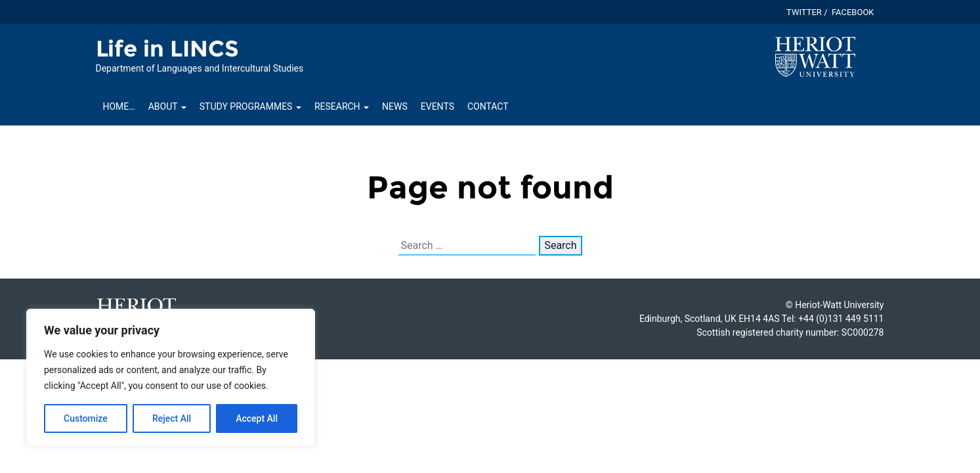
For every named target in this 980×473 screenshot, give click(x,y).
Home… (119, 106)
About (167, 106)
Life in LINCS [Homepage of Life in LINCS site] (167, 49)
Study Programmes (250, 106)
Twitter (804, 12)
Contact (488, 106)
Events (437, 106)
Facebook (853, 12)
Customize (86, 418)
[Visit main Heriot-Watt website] (815, 56)
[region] (171, 378)
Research (342, 106)
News (395, 106)
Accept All (257, 418)
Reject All (172, 418)
